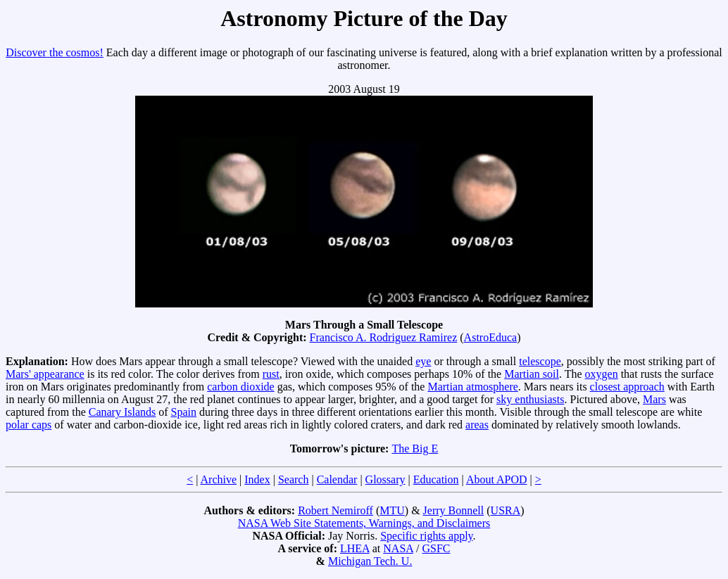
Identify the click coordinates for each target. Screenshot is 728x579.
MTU (392, 510)
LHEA (355, 548)
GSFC (436, 548)
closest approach (627, 387)
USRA (506, 510)
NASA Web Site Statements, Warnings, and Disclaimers (364, 523)
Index (257, 479)
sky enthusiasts (530, 399)
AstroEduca (491, 337)
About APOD (497, 479)
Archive (219, 479)
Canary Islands (123, 412)
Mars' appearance (45, 374)
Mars (654, 399)
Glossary (385, 479)
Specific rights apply (426, 536)
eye (423, 361)
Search (294, 479)
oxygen (602, 374)
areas (477, 425)
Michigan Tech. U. (370, 561)
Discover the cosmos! (55, 52)
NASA (398, 548)
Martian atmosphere (472, 387)
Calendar (337, 479)
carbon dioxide (241, 387)
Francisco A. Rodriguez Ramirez (384, 337)
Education (436, 479)
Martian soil (532, 374)
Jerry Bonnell (454, 510)
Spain (184, 412)
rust (271, 374)
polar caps (29, 425)
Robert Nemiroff (335, 510)
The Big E (415, 448)
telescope (540, 361)
